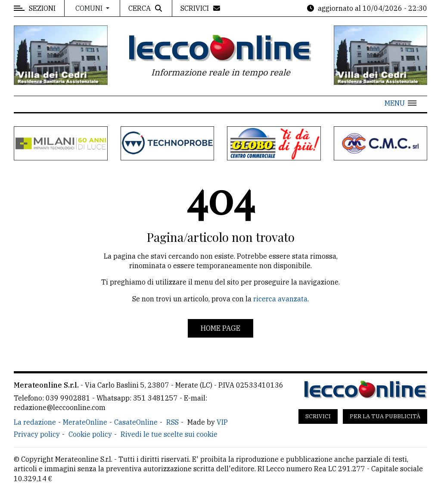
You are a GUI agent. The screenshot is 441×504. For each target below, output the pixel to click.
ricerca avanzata (280, 299)
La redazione (35, 422)
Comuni (90, 8)
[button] (401, 103)
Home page (220, 328)
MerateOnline (85, 422)
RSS (172, 422)
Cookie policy (90, 434)
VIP (222, 422)
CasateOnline (136, 422)
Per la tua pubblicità (385, 416)
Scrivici (318, 416)
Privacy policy (37, 434)
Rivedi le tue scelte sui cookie (169, 434)
